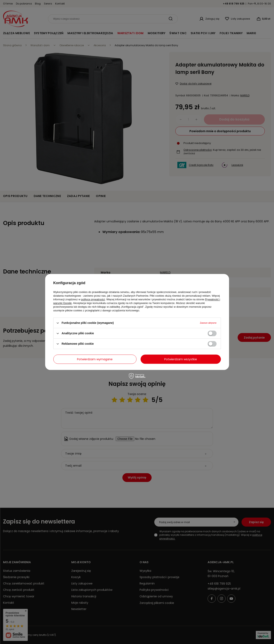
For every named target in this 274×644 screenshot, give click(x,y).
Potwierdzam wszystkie (181, 359)
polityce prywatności (93, 299)
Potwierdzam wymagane (95, 359)
